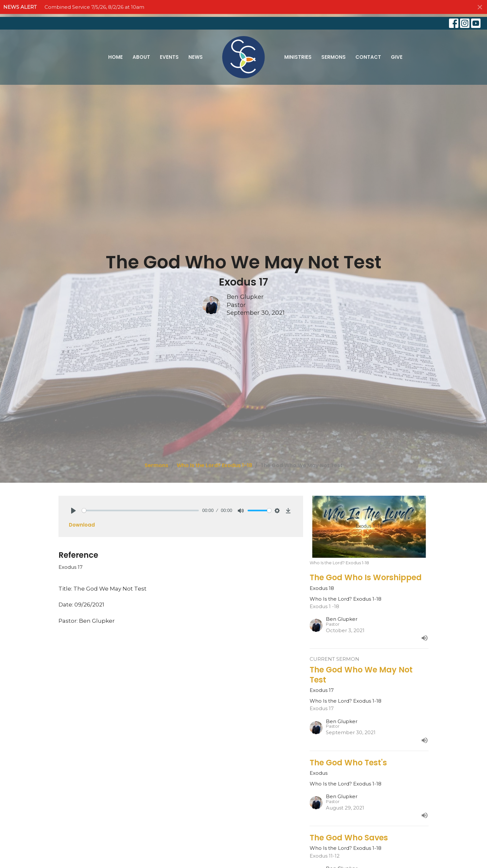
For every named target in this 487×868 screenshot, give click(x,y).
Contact (368, 57)
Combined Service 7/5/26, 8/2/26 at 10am (94, 7)
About (141, 57)
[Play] (73, 511)
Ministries (298, 57)
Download (82, 525)
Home (115, 57)
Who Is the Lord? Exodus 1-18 (214, 465)
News (196, 57)
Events (169, 57)
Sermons (333, 57)
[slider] (141, 511)
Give (397, 57)
